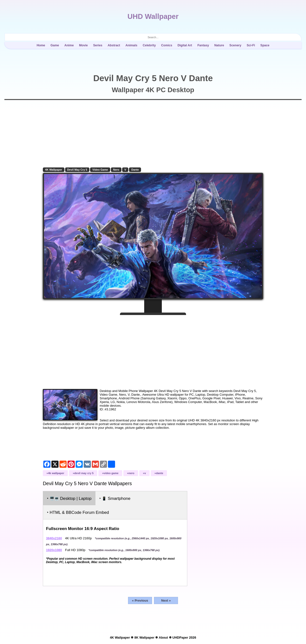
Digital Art (185, 45)
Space (265, 45)
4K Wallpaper (54, 170)
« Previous (140, 600)
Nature (219, 45)
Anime (69, 45)
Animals (131, 45)
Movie (83, 45)
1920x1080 (54, 550)
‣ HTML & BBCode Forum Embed (78, 512)
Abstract (114, 45)
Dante (135, 170)
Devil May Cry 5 (77, 170)
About (164, 638)
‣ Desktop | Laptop (69, 499)
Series (98, 45)
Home (41, 45)
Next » (166, 600)
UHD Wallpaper (153, 16)
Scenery (235, 45)
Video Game (100, 170)
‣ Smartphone (115, 499)
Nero (116, 170)
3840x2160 (54, 538)
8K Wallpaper (144, 638)
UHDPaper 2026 (184, 638)
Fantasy (203, 45)
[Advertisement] (153, 350)
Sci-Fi (251, 45)
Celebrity (149, 45)
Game (55, 45)
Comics (167, 45)
